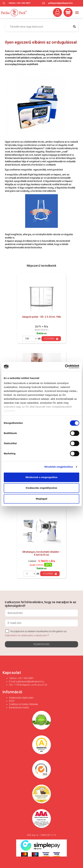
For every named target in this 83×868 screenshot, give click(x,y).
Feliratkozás (41, 644)
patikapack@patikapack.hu (60, 3)
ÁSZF (12, 701)
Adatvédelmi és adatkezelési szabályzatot (26, 635)
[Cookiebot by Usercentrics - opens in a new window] (65, 366)
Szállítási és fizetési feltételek (23, 704)
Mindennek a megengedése (41, 477)
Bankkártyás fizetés (19, 708)
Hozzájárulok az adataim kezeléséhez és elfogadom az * (36, 633)
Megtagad (41, 499)
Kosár (68, 12)
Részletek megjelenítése (59, 467)
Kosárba (51, 339)
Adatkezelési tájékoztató (21, 698)
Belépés (58, 12)
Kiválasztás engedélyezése (41, 488)
